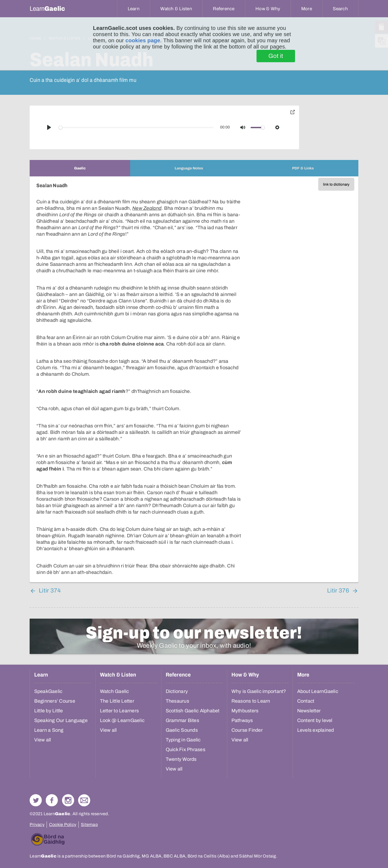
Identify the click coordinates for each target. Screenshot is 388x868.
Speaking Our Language (61, 720)
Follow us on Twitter (36, 800)
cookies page (143, 40)
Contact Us (84, 800)
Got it (276, 56)
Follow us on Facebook (52, 800)
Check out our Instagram (68, 800)
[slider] (136, 128)
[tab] (80, 168)
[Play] (49, 127)
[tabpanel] (194, 379)
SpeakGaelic (48, 691)
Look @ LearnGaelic (122, 720)
